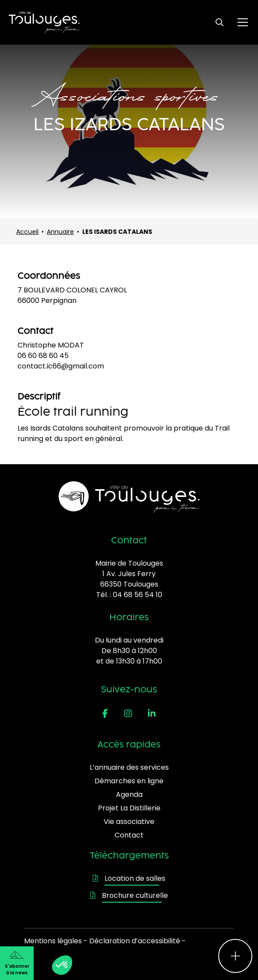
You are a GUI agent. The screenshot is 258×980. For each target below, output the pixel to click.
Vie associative (129, 822)
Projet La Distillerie (129, 808)
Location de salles (129, 878)
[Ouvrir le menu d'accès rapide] (235, 956)
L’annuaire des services (129, 767)
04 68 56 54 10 (138, 595)
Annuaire (60, 232)
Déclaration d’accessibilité (135, 941)
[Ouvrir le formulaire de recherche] (220, 22)
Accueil (27, 232)
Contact (129, 835)
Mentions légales (53, 941)
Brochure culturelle (129, 895)
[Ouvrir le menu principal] (243, 22)
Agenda (129, 794)
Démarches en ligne (129, 781)
